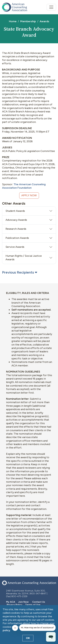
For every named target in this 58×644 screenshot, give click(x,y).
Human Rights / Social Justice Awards (24, 258)
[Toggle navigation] (51, 7)
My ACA (11, 602)
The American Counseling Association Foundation (24, 186)
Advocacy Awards (16, 220)
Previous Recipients (20, 272)
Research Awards (16, 229)
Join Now (23, 602)
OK (28, 638)
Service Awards (15, 247)
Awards (44, 21)
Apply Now (29, 195)
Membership (28, 21)
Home (13, 21)
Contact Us (39, 602)
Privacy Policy (14, 605)
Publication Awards (17, 238)
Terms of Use (33, 605)
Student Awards (15, 211)
